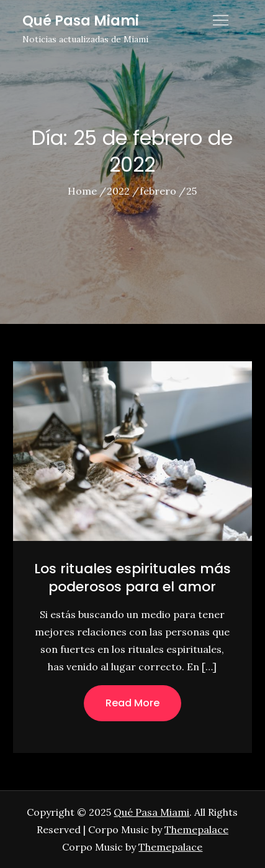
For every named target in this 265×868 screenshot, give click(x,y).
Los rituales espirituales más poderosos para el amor (132, 578)
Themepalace (196, 829)
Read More (132, 703)
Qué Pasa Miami (81, 21)
